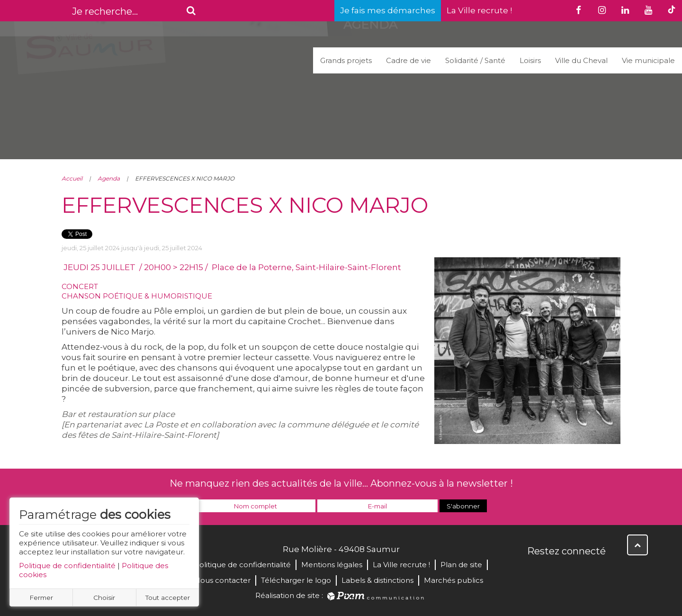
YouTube (577, 571)
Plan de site (461, 565)
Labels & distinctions (377, 580)
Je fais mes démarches (388, 10)
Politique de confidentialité (67, 566)
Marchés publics (453, 580)
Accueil (72, 178)
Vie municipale (648, 60)
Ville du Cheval (581, 60)
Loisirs (530, 60)
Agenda (109, 178)
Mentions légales (332, 565)
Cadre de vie (408, 60)
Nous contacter (222, 580)
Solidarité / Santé (475, 60)
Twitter (556, 571)
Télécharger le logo (296, 580)
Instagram (598, 571)
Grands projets (346, 60)
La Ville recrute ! (479, 10)
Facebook (535, 571)
